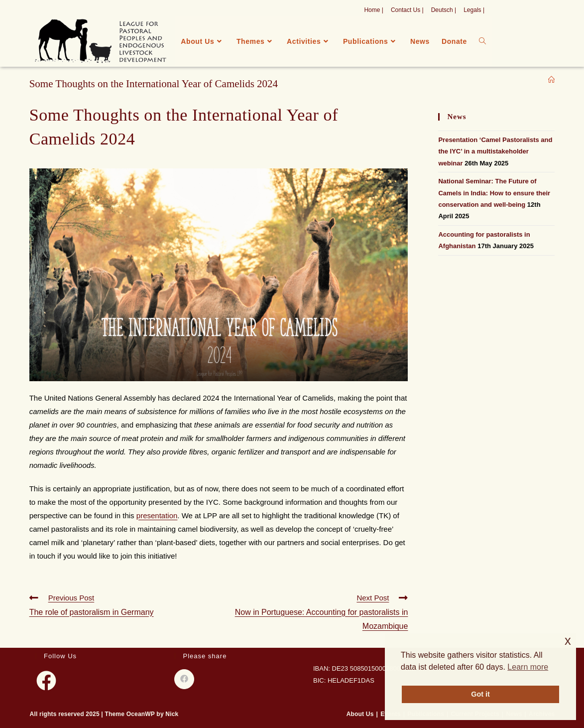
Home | (373, 10)
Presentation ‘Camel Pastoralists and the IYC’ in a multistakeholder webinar (495, 151)
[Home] (551, 80)
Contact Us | (407, 10)
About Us (360, 714)
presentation (157, 515)
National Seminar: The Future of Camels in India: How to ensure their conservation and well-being (494, 193)
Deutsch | (444, 10)
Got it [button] (480, 694)
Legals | (474, 10)
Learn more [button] (528, 667)
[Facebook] (46, 681)
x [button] (568, 641)
